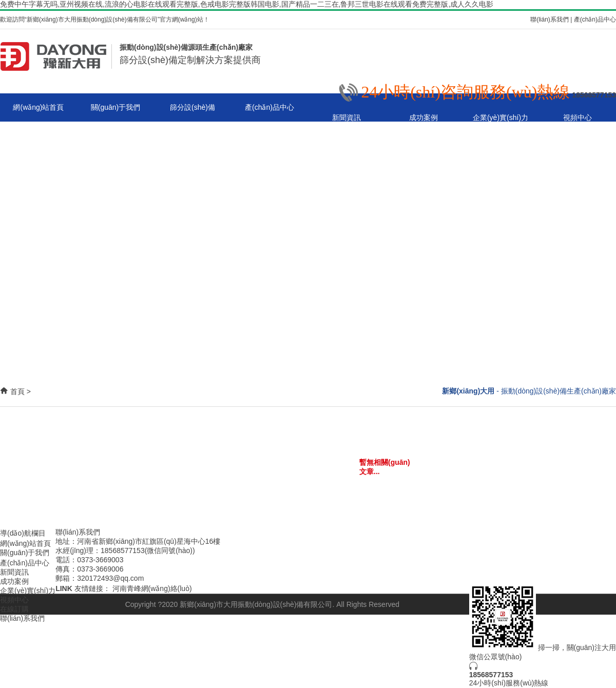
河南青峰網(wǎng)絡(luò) (152, 588)
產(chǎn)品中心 (595, 19)
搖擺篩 (269, 277)
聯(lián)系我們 (550, 19)
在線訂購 (14, 609)
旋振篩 (269, 135)
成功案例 (423, 117)
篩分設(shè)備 (192, 107)
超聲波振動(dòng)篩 (269, 192)
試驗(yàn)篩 (269, 248)
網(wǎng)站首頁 (38, 107)
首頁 (17, 391)
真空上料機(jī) (269, 220)
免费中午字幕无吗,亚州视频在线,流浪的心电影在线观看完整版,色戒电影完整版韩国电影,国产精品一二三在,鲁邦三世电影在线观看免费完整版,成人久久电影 (247, 4)
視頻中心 (577, 117)
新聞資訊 (346, 117)
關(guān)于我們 (115, 107)
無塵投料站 (269, 305)
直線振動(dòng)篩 (269, 164)
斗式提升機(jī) (269, 333)
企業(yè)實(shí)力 (500, 117)
